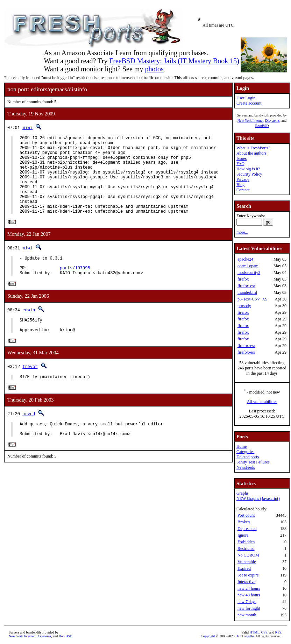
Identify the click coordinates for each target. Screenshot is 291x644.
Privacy (243, 179)
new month (247, 615)
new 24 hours (249, 588)
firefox (243, 279)
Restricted (246, 549)
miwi (27, 128)
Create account (249, 103)
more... (242, 232)
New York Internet (250, 121)
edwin (29, 331)
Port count (246, 515)
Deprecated (247, 529)
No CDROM (248, 555)
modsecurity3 (249, 273)
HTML (255, 632)
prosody (244, 306)
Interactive (246, 582)
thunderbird (247, 292)
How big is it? (248, 169)
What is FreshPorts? (253, 148)
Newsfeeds (246, 467)
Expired (244, 568)
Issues (242, 158)
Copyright (208, 636)
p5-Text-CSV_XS (253, 299)
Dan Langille (244, 636)
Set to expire (248, 575)
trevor (30, 391)
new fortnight (249, 608)
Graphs (243, 493)
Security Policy (249, 174)
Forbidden (246, 542)
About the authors (251, 153)
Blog (240, 185)
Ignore (243, 535)
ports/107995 (75, 288)
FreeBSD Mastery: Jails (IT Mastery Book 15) (174, 61)
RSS (278, 632)
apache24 (245, 259)
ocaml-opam (248, 266)
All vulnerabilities (262, 402)
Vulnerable (247, 562)
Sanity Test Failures (253, 462)
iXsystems (272, 121)
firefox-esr (246, 286)
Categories (245, 452)
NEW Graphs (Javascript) (258, 498)
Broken (244, 522)
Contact (243, 190)
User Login (246, 98)
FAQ (240, 164)
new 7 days (247, 602)
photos (154, 69)
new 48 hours (249, 595)
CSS (264, 632)
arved (29, 440)
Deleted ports (248, 457)
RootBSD (262, 126)
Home (242, 446)
